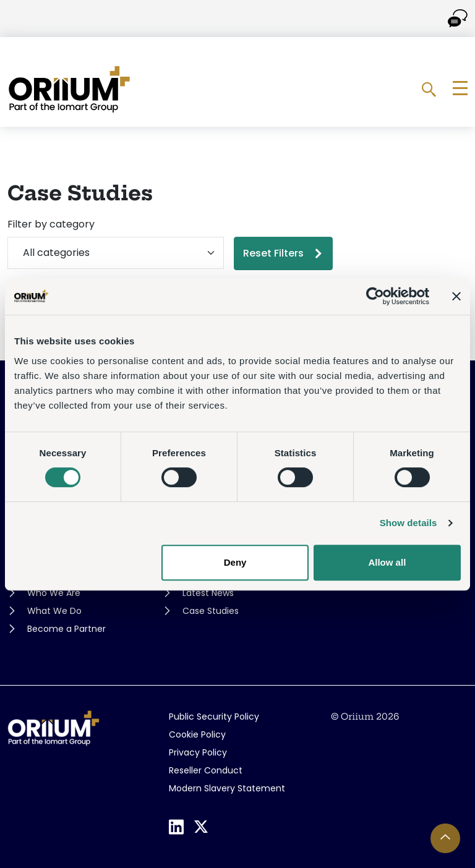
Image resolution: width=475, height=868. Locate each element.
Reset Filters (273, 253)
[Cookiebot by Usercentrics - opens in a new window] (375, 296)
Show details (409, 523)
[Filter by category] (116, 253)
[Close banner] (456, 296)
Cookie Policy (197, 734)
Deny (235, 562)
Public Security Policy (214, 717)
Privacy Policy (198, 752)
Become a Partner (66, 629)
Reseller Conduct (206, 770)
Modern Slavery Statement (227, 788)
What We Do (54, 611)
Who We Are (54, 593)
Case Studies (211, 611)
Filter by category (51, 224)
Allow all (387, 562)
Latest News (208, 593)
